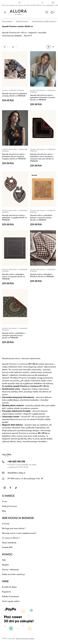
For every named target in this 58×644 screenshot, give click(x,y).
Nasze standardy (9, 543)
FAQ (4, 560)
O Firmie (6, 524)
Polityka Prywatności (11, 597)
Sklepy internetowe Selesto (25, 639)
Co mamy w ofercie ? (11, 538)
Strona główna (7, 21)
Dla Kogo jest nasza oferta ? (14, 529)
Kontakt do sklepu (9, 587)
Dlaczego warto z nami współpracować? (19, 533)
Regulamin (7, 592)
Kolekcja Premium (22, 21)
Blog (4, 511)
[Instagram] (5, 488)
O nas (5, 502)
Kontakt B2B (7, 548)
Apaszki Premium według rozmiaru (44, 21)
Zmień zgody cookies (11, 601)
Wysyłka (5, 565)
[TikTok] (16, 488)
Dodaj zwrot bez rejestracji (13, 574)
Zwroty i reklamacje (10, 570)
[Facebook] (10, 488)
